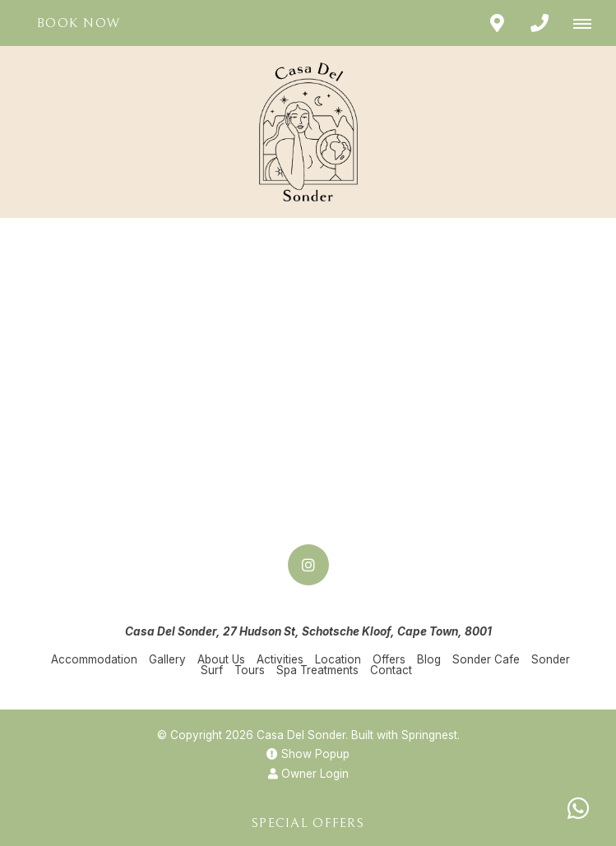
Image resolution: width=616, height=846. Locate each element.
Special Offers (308, 823)
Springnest (429, 735)
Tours (250, 670)
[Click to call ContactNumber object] (540, 23)
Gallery (167, 659)
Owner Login (308, 774)
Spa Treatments (317, 670)
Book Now (79, 23)
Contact (391, 670)
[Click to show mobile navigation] (588, 23)
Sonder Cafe (486, 659)
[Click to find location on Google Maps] (497, 23)
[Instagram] (308, 565)
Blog (429, 659)
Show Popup (308, 754)
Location (338, 659)
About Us (221, 659)
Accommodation (94, 659)
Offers (389, 659)
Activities (280, 659)
